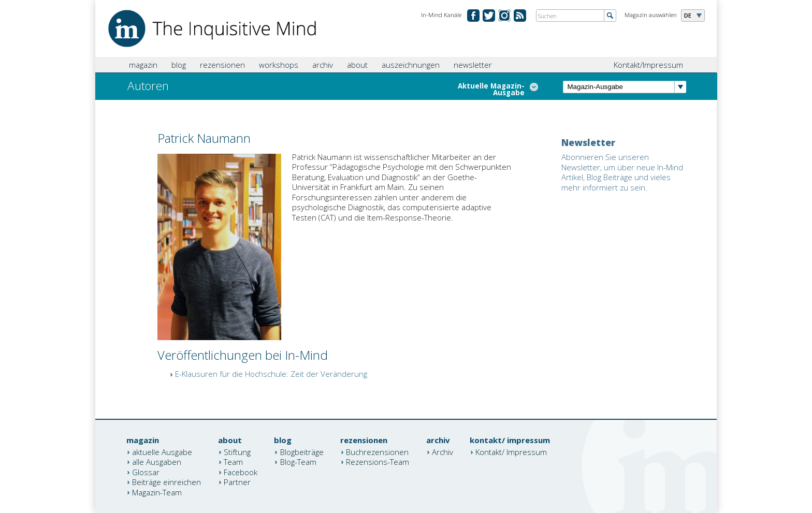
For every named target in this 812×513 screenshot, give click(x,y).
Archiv (443, 451)
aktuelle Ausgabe (162, 451)
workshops (279, 65)
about (357, 65)
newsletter (473, 65)
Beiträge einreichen (166, 482)
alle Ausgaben (157, 462)
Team (233, 462)
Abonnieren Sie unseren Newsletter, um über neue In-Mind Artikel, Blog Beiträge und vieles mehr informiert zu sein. (622, 172)
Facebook (241, 472)
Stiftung (237, 451)
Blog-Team (298, 462)
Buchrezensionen (377, 451)
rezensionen (222, 65)
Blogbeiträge (302, 451)
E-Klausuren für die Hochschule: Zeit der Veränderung (271, 374)
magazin (143, 65)
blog (179, 65)
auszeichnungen (411, 65)
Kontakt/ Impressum (511, 451)
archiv (323, 65)
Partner (237, 482)
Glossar (146, 472)
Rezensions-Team (378, 462)
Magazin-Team (157, 492)
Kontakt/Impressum (648, 65)
